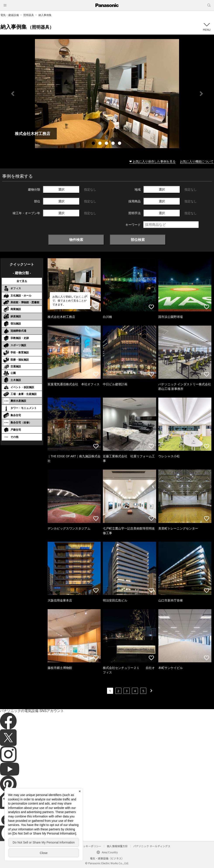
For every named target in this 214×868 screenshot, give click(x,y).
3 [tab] (107, 144)
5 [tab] (120, 144)
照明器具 (29, 15)
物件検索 (76, 240)
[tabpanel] (107, 94)
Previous (13, 94)
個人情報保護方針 (117, 846)
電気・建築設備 (10, 15)
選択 (61, 189)
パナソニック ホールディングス (152, 846)
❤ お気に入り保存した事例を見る (152, 161)
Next (201, 94)
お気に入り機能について (197, 161)
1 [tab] (94, 144)
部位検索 (138, 240)
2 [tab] (100, 144)
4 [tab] (114, 144)
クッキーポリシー (91, 846)
